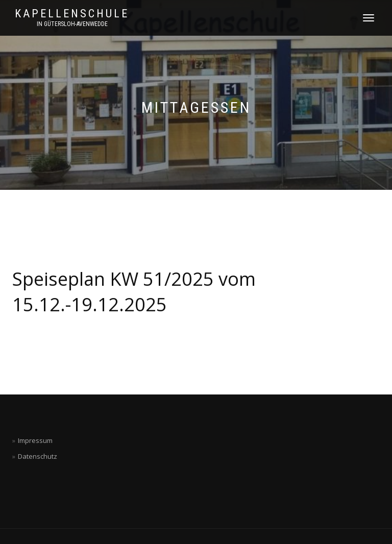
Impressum (35, 440)
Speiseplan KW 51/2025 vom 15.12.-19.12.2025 (134, 292)
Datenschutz (38, 456)
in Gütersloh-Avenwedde (72, 24)
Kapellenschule (72, 14)
